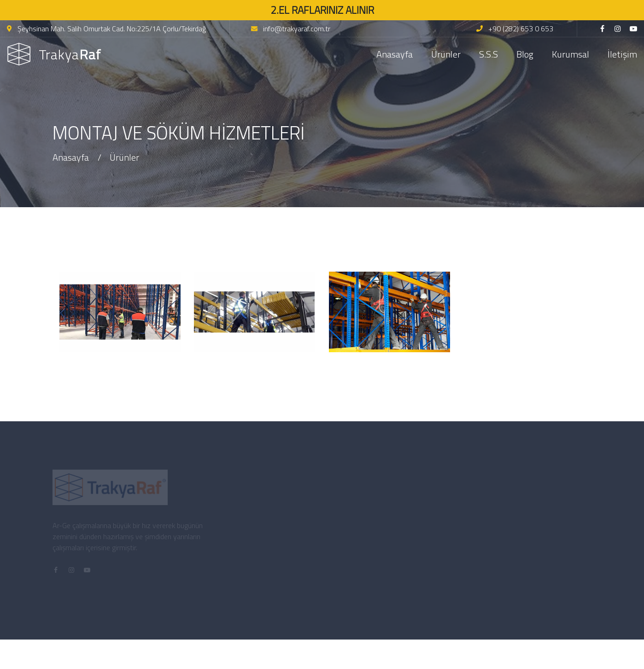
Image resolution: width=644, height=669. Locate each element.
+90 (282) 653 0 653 (515, 29)
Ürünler (446, 54)
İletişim (622, 54)
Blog (525, 54)
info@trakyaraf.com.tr (291, 29)
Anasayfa (395, 54)
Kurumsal (571, 54)
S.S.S (489, 54)
